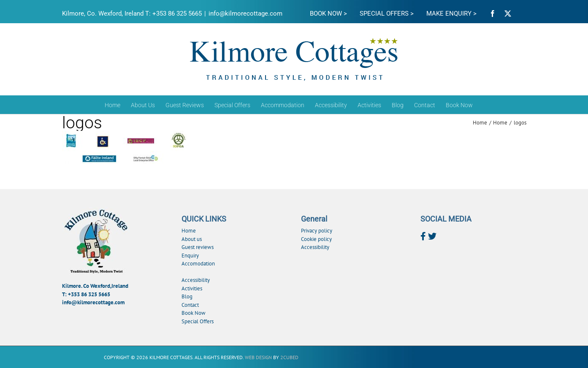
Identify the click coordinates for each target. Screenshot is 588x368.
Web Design (258, 357)
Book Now (194, 313)
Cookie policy (316, 239)
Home (189, 231)
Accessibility (196, 280)
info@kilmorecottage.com (245, 14)
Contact (190, 305)
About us (192, 239)
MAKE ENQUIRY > (451, 14)
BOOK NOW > (328, 14)
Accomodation (198, 264)
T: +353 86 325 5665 (86, 294)
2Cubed (289, 357)
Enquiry (190, 256)
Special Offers (198, 321)
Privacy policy (317, 231)
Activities (192, 288)
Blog (187, 296)
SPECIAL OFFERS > (387, 14)
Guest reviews (198, 247)
